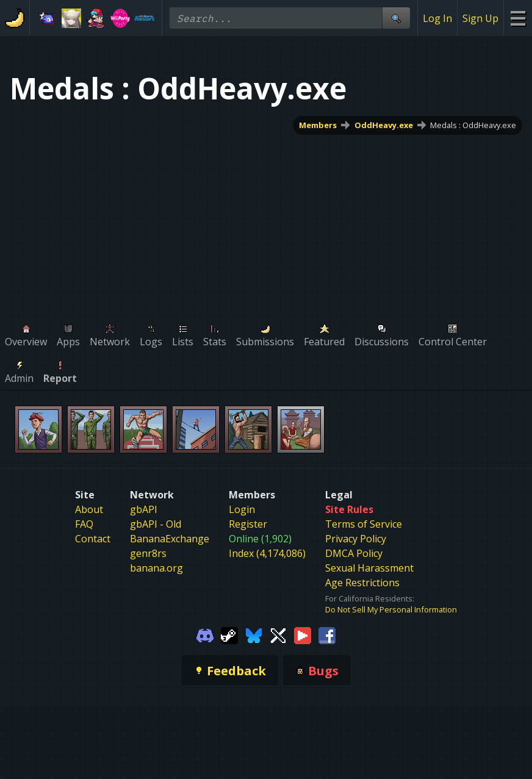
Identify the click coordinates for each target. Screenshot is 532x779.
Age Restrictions (362, 583)
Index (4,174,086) (267, 553)
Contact (93, 539)
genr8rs (148, 553)
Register (248, 524)
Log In (437, 18)
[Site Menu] (518, 18)
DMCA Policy (354, 553)
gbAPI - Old (156, 524)
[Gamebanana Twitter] (278, 634)
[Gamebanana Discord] (205, 634)
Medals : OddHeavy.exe (473, 125)
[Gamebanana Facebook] (327, 634)
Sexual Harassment (369, 568)
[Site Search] (396, 18)
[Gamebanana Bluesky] (254, 634)
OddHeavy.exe (384, 125)
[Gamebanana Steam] (229, 634)
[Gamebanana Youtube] (303, 634)
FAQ (84, 524)
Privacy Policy (356, 539)
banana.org (156, 568)
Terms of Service (364, 524)
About (89, 509)
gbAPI (144, 509)
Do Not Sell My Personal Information (391, 609)
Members (318, 125)
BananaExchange (170, 539)
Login (242, 509)
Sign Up (480, 18)
